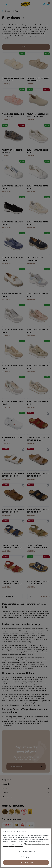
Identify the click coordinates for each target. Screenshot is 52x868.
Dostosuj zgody (26, 857)
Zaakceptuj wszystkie (26, 863)
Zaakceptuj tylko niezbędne (26, 851)
